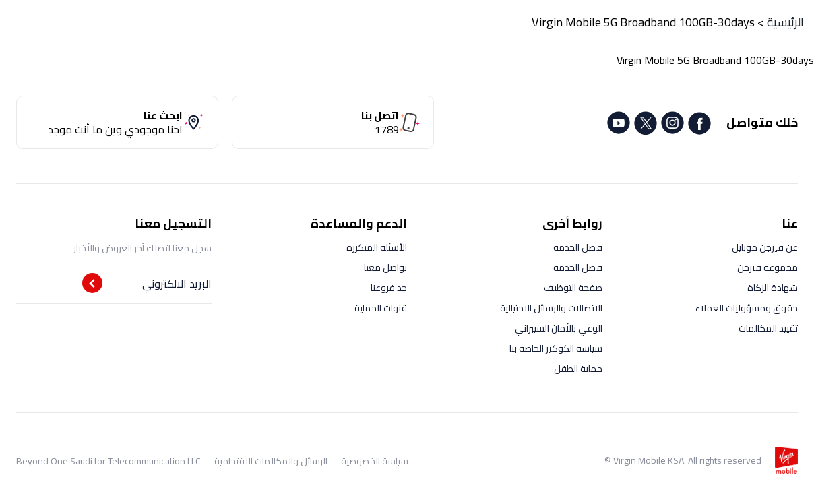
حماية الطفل (578, 369)
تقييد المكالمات (768, 328)
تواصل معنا (385, 267)
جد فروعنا (389, 288)
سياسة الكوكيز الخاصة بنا (556, 348)
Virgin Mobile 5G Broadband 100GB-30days (643, 22)
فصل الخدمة (578, 247)
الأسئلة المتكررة (377, 247)
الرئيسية (785, 22)
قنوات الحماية (381, 308)
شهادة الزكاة (773, 288)
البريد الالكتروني (177, 284)
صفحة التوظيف (573, 288)
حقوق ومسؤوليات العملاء (746, 308)
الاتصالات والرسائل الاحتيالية (551, 308)
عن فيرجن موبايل (765, 247)
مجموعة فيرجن (768, 267)
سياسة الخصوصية (375, 461)
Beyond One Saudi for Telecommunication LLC (108, 461)
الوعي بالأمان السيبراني (559, 328)
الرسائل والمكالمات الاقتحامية (271, 461)
